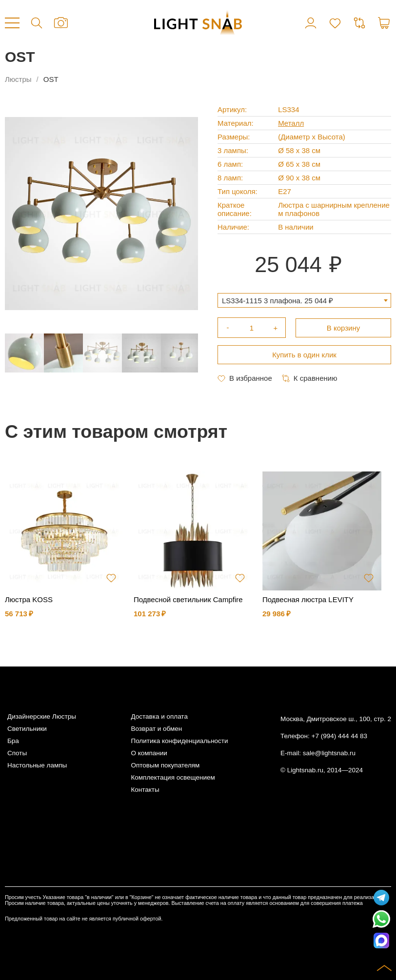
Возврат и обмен (156, 729)
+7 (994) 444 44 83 (339, 736)
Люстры (18, 79)
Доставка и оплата (159, 716)
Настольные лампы (37, 765)
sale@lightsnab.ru (329, 753)
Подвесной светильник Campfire (188, 599)
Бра (13, 741)
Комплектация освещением (173, 777)
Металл (291, 123)
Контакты (145, 790)
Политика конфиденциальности (179, 741)
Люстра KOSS (29, 599)
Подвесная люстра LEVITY (308, 599)
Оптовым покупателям (165, 765)
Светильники (27, 729)
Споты (17, 753)
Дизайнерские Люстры (42, 716)
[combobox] (304, 300)
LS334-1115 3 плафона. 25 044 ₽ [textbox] (277, 301)
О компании (149, 753)
